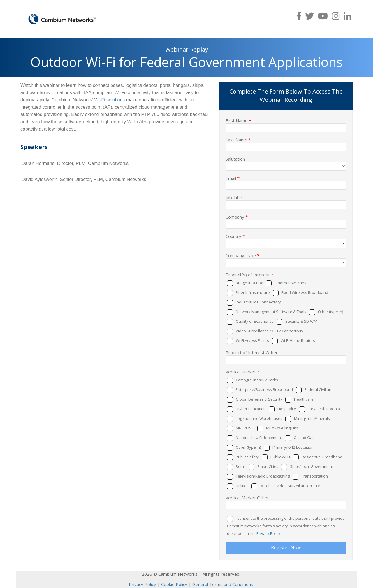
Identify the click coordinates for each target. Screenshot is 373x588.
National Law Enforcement (259, 438)
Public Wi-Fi (280, 457)
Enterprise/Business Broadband (264, 389)
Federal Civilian (318, 389)
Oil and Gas (304, 438)
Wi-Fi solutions (109, 100)
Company (237, 217)
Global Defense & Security (259, 399)
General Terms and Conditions (223, 584)
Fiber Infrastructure (253, 292)
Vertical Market (242, 371)
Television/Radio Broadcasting (263, 476)
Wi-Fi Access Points (252, 340)
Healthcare (304, 399)
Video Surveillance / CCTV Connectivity (270, 331)
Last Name (238, 139)
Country (235, 236)
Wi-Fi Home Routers (298, 340)
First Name (238, 120)
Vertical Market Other (247, 497)
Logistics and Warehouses (259, 418)
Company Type (242, 255)
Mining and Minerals (312, 418)
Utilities (242, 486)
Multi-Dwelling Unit (282, 428)
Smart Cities (268, 466)
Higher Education (251, 409)
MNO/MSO (245, 428)
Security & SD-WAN (302, 321)
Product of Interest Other (252, 352)
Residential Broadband (322, 457)
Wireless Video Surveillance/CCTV (290, 486)
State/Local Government (312, 466)
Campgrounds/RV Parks (257, 380)
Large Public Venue (325, 409)
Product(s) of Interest (249, 274)
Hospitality (287, 409)
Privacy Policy (268, 533)
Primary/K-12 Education (293, 447)
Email (233, 178)
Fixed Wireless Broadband (305, 292)
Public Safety (247, 457)
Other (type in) (330, 312)
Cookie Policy (174, 584)
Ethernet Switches (290, 283)
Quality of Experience (255, 321)
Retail (241, 466)
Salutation (235, 159)
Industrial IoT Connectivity (258, 302)
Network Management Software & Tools (271, 312)
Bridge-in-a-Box (249, 283)
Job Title (234, 197)
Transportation (315, 476)
